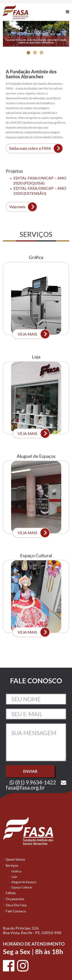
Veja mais (17, 207)
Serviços (12, 865)
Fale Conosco (16, 911)
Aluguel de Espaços (24, 882)
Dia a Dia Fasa (16, 905)
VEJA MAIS (27, 334)
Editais (11, 893)
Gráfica (16, 871)
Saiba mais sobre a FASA (30, 148)
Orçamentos (15, 899)
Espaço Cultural (22, 887)
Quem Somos (15, 859)
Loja (14, 876)
